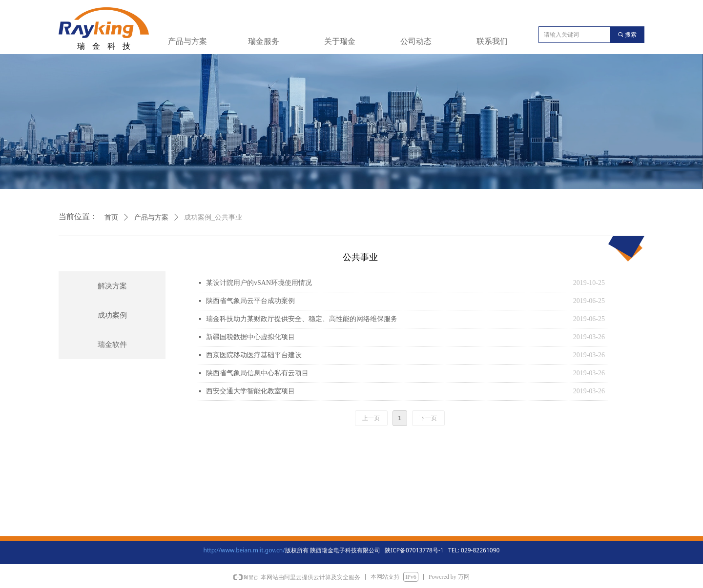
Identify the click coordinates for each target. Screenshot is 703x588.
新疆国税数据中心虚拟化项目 (250, 337)
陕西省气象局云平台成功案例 (250, 301)
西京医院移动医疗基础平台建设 (254, 355)
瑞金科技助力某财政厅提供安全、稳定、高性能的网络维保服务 (302, 319)
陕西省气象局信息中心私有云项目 (257, 373)
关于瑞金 (340, 41)
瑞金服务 (264, 41)
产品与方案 (187, 41)
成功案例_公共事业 (213, 217)
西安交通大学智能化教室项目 (250, 391)
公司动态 (416, 41)
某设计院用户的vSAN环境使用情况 (259, 283)
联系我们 (492, 41)
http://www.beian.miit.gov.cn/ (244, 550)
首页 (111, 217)
